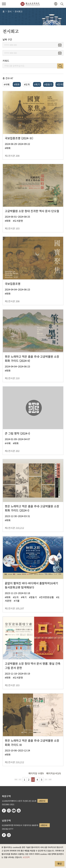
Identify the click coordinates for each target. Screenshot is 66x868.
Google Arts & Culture (19, 811)
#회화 (17, 84)
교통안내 (42, 801)
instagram (9, 811)
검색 (60, 66)
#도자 (27, 84)
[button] (56, 4)
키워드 (6, 61)
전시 (10, 11)
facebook (4, 811)
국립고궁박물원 (30, 4)
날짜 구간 (7, 39)
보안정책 (26, 857)
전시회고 (19, 11)
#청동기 (48, 84)
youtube (14, 811)
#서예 (7, 84)
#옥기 (37, 84)
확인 (60, 864)
